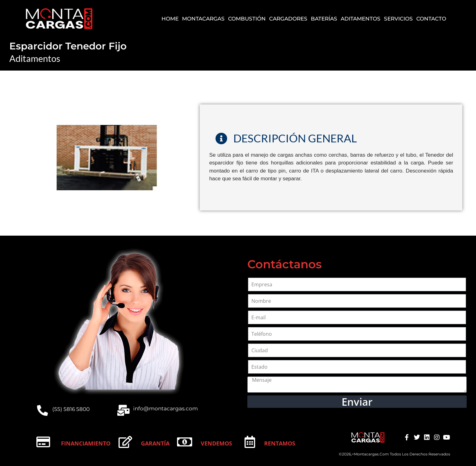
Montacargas (203, 19)
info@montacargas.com (166, 408)
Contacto (431, 19)
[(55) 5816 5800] (42, 410)
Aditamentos (361, 19)
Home (170, 19)
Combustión (247, 19)
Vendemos (216, 443)
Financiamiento (86, 443)
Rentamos (280, 443)
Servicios (398, 19)
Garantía (155, 443)
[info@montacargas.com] (123, 410)
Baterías (324, 19)
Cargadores (288, 19)
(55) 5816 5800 (71, 409)
